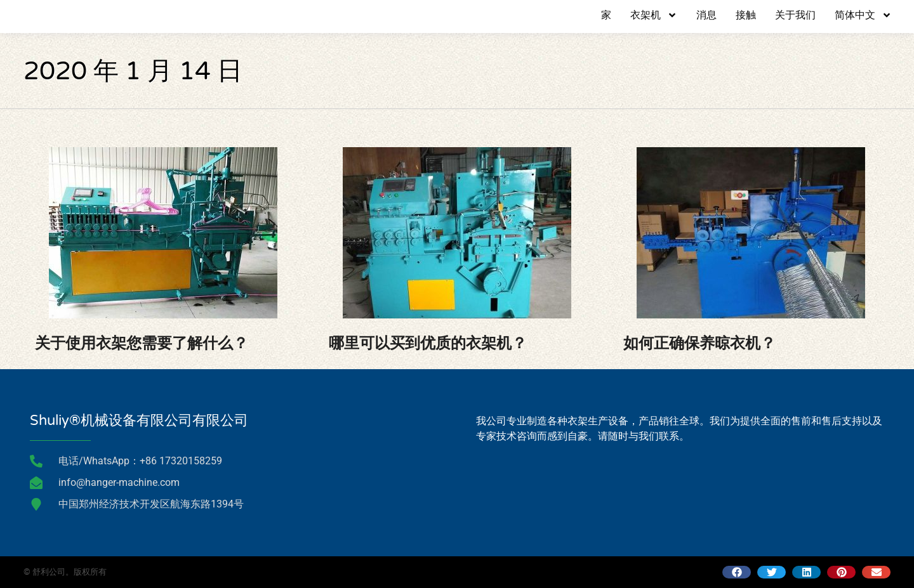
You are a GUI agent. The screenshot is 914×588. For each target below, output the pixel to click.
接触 (746, 15)
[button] (737, 572)
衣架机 (654, 15)
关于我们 (795, 15)
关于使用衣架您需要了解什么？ (142, 343)
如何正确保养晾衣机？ (699, 343)
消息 (706, 15)
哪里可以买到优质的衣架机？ (428, 343)
